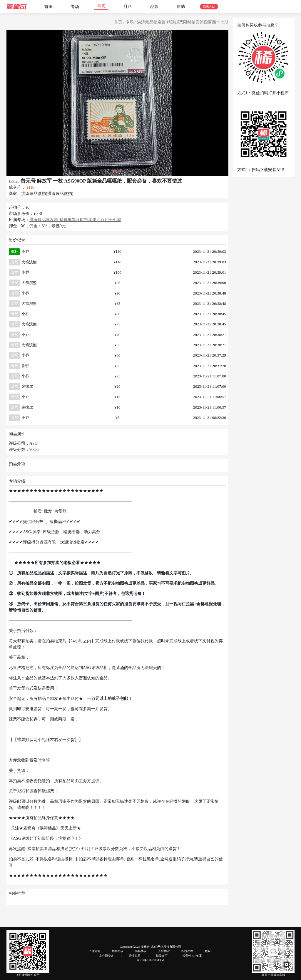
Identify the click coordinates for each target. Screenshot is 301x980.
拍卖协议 (118, 951)
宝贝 (101, 6)
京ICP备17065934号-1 (151, 960)
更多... (208, 951)
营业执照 (135, 956)
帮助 (181, 7)
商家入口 (209, 7)
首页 (49, 7)
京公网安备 (106, 956)
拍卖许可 (162, 956)
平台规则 (94, 951)
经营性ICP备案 (192, 956)
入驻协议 (164, 951)
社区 (128, 7)
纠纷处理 (187, 951)
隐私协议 (141, 951)
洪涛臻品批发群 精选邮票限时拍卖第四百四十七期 (183, 22)
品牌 (154, 7)
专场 (75, 7)
